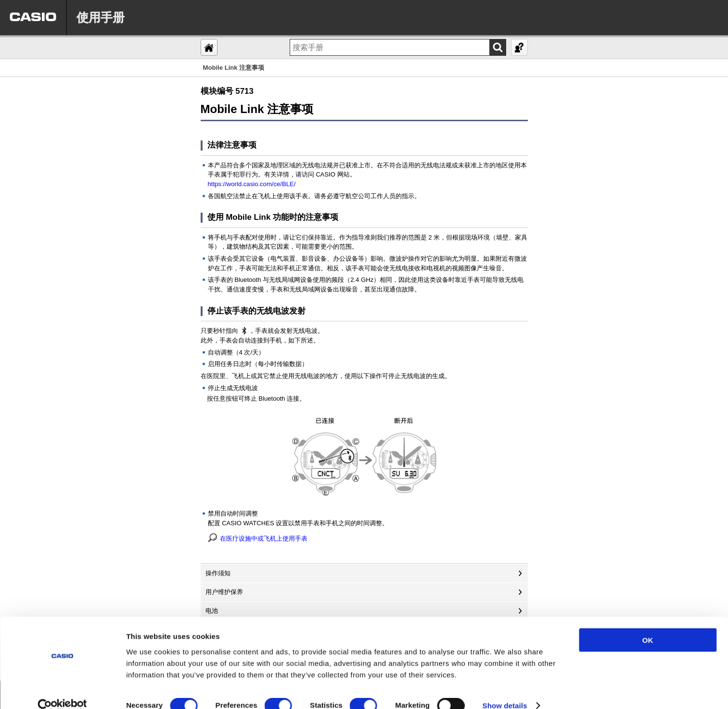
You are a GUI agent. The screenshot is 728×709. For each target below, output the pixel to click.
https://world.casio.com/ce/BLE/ (252, 184)
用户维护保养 (224, 592)
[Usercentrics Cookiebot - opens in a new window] (62, 690)
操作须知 (218, 573)
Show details (505, 690)
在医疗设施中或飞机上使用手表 (264, 538)
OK (648, 624)
